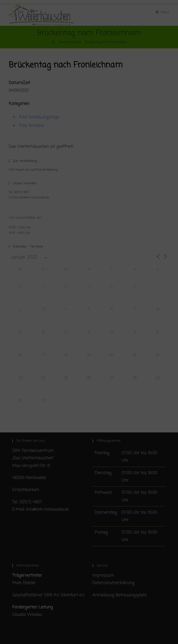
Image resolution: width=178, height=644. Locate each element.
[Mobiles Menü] (162, 13)
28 (66, 287)
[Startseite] (53, 42)
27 (43, 287)
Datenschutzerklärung (113, 583)
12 (89, 332)
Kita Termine (31, 126)
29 (89, 287)
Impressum (103, 575)
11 (66, 332)
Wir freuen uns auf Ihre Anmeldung (33, 170)
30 (112, 287)
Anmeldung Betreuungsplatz (120, 595)
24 (43, 378)
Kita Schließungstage (39, 117)
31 (135, 287)
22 (158, 355)
